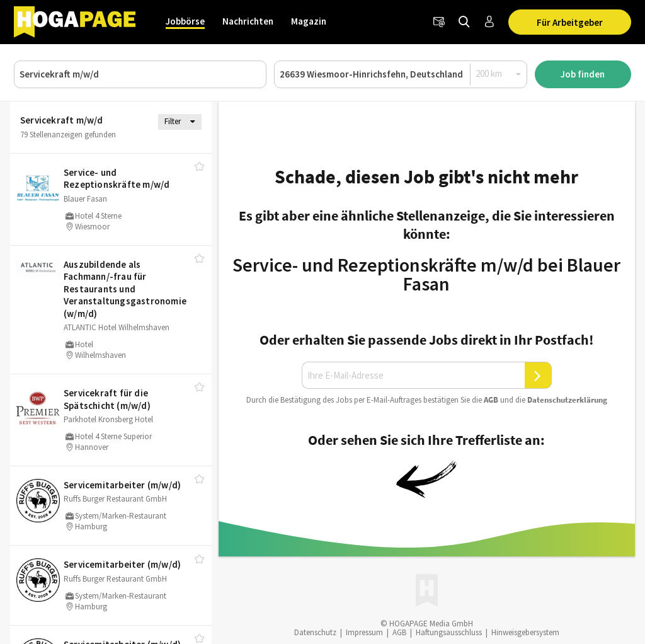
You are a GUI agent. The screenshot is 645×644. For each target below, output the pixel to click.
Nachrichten (248, 21)
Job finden (583, 74)
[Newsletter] (439, 22)
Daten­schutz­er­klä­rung (567, 400)
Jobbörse (185, 21)
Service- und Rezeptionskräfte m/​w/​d (117, 179)
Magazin (309, 21)
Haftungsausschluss (449, 632)
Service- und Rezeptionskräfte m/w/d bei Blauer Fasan (426, 274)
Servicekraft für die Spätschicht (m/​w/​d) (107, 399)
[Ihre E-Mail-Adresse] (413, 376)
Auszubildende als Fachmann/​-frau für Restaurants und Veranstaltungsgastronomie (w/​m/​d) (125, 289)
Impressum (364, 632)
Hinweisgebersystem (525, 632)
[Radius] (499, 74)
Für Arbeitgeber (570, 22)
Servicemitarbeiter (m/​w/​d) (122, 485)
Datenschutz (315, 632)
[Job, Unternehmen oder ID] (140, 74)
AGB (491, 400)
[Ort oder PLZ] (400, 74)
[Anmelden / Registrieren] (489, 22)
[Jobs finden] (464, 22)
